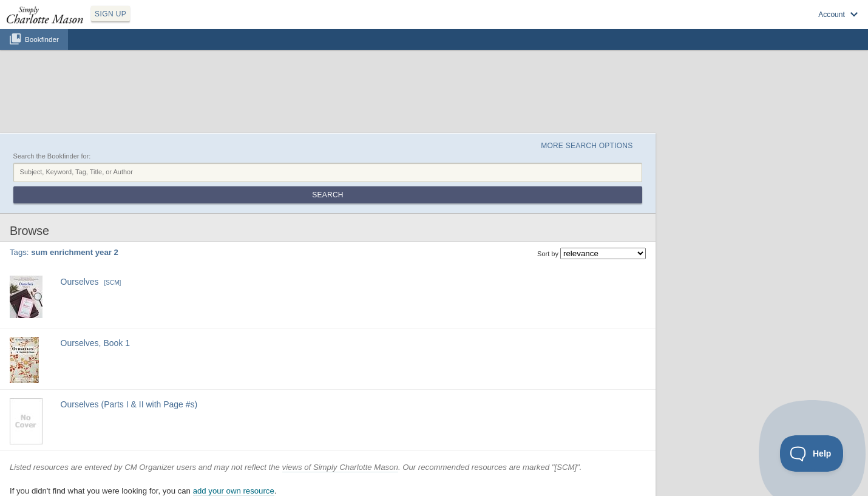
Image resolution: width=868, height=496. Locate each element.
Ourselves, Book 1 (95, 343)
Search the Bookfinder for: (52, 156)
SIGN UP (110, 14)
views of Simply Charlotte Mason (340, 467)
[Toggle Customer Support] (812, 454)
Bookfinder (42, 39)
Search (327, 195)
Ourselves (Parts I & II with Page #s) (129, 404)
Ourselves (80, 282)
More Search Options (587, 146)
